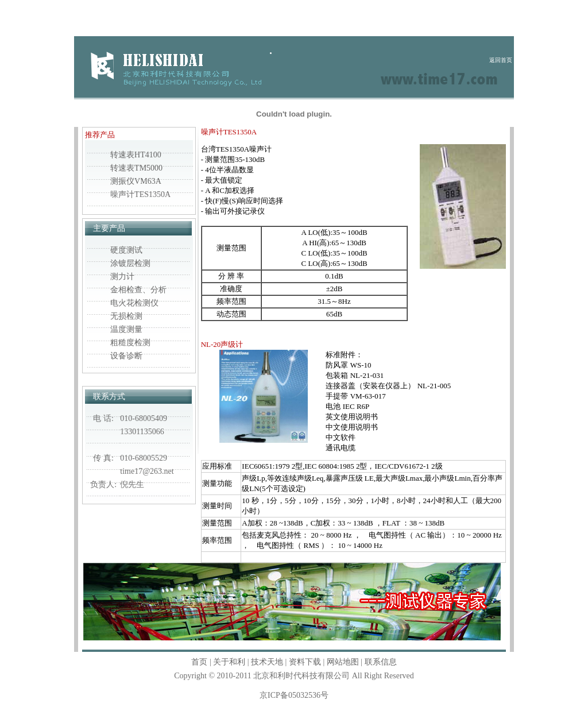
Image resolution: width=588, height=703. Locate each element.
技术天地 (267, 662)
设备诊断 (126, 356)
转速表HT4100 (136, 155)
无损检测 (126, 316)
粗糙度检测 (130, 343)
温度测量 (126, 329)
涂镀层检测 (130, 263)
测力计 (122, 277)
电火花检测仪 (134, 303)
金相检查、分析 (138, 290)
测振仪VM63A (136, 181)
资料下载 (305, 662)
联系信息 (381, 662)
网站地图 (343, 662)
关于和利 (229, 662)
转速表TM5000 (136, 168)
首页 (199, 662)
